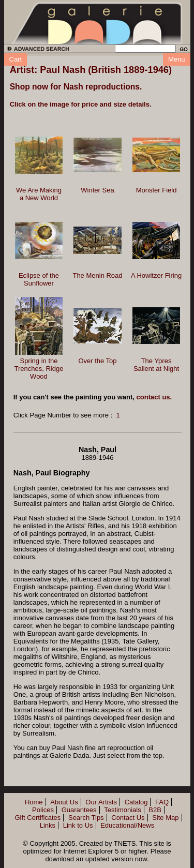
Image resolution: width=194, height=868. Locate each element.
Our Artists (101, 802)
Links (48, 825)
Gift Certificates (38, 818)
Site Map (165, 818)
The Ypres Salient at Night (156, 365)
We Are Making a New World (39, 194)
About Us (64, 802)
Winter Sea (97, 190)
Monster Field (156, 190)
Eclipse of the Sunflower (39, 279)
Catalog (136, 802)
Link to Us (78, 825)
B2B (155, 810)
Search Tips (86, 818)
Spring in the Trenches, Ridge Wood (39, 369)
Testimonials (123, 810)
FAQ (162, 802)
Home (34, 802)
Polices (43, 810)
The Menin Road (97, 275)
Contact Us (128, 818)
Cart (16, 59)
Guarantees (79, 810)
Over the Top (97, 361)
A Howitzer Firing (156, 275)
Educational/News (127, 825)
